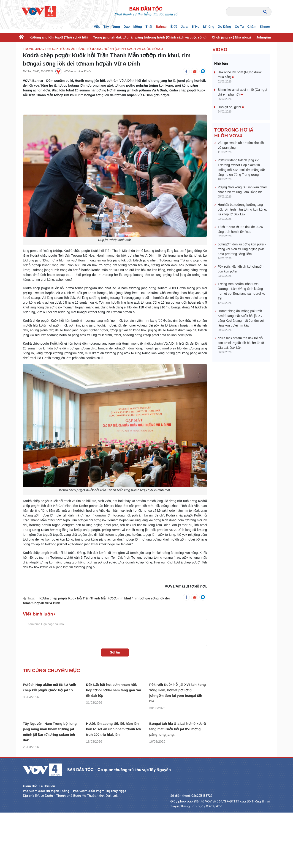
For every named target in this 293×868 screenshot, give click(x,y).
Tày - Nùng (112, 27)
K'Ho (196, 27)
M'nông (209, 27)
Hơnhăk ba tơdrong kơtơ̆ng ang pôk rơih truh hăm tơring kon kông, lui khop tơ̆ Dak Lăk (242, 209)
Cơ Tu (239, 27)
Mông (137, 27)
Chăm (252, 27)
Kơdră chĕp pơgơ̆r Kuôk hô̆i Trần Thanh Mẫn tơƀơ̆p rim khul (85, 598)
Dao (127, 27)
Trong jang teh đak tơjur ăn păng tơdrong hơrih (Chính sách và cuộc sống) (150, 37)
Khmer (265, 27)
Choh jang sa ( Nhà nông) (231, 37)
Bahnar (161, 27)
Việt (97, 27)
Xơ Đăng (224, 27)
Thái (149, 27)
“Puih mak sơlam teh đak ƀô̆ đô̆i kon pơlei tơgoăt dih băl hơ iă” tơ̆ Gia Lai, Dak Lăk (241, 343)
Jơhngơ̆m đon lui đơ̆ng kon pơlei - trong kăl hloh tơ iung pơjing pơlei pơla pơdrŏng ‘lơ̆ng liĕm (242, 249)
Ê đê (174, 27)
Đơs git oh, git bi (231, 107)
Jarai (185, 27)
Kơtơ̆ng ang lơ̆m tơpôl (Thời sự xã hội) (59, 37)
